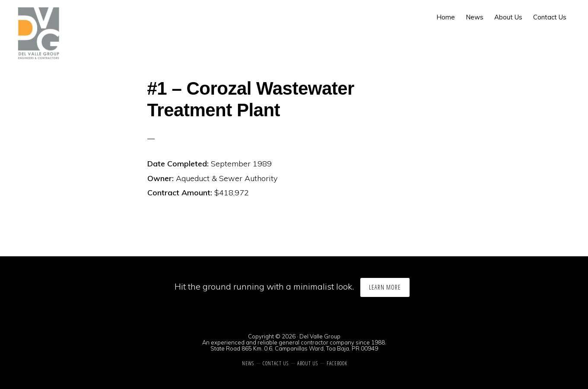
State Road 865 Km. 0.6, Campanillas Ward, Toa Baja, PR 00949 (294, 348)
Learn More (385, 287)
